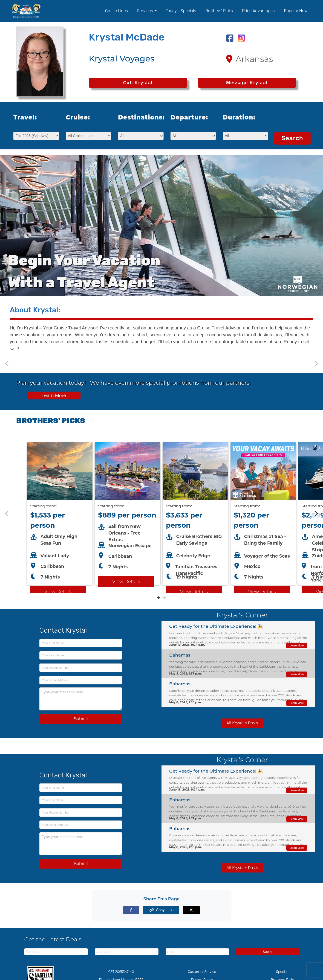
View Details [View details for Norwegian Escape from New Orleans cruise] (126, 582)
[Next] (316, 514)
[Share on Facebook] (136, 910)
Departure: (189, 117)
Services (147, 11)
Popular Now (296, 11)
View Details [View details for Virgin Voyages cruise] (58, 592)
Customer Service (202, 972)
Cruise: (78, 117)
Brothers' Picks (219, 11)
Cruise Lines (117, 11)
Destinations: (138, 117)
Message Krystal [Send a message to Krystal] (247, 83)
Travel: (25, 117)
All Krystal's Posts (242, 723)
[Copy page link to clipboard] (161, 910)
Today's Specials (181, 11)
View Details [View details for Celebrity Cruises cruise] (194, 592)
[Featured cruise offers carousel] (161, 514)
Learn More (54, 395)
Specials (283, 972)
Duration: (239, 117)
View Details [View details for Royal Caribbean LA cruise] (262, 592)
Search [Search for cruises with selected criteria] (292, 138)
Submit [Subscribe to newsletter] (268, 952)
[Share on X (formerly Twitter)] (187, 910)
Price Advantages (258, 11)
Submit (81, 719)
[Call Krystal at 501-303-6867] (138, 83)
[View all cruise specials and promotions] (161, 392)
